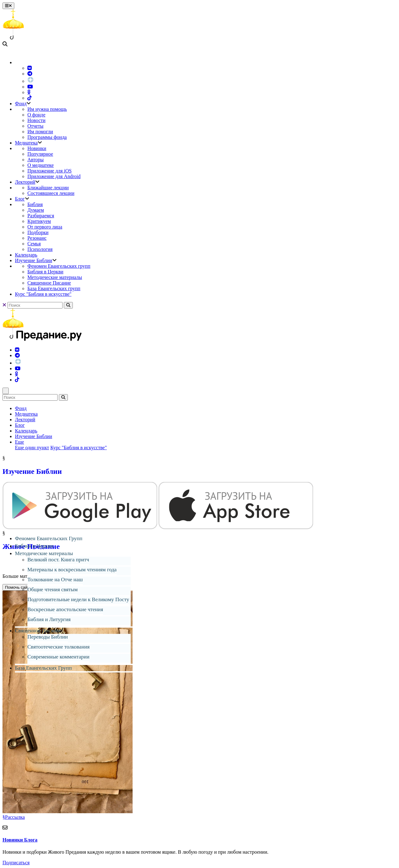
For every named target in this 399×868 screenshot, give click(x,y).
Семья (34, 244)
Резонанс (37, 238)
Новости (36, 120)
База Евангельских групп (54, 288)
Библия (35, 204)
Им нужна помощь (47, 109)
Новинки (37, 148)
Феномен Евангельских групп (59, 266)
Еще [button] (19, 442)
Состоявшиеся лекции (51, 193)
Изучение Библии (34, 260)
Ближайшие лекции (48, 188)
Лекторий (25, 182)
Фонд (21, 104)
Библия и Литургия (49, 619)
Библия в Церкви (45, 272)
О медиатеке (41, 165)
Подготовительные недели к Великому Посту (78, 599)
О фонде (36, 115)
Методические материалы (55, 277)
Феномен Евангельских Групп (49, 538)
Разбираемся (41, 216)
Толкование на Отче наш (55, 580)
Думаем (36, 210)
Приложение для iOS (49, 171)
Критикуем (39, 221)
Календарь (26, 255)
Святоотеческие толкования (59, 647)
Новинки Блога (20, 840)
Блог (20, 199)
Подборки (38, 232)
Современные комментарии (58, 657)
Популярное (40, 154)
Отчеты (35, 126)
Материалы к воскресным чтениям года (72, 570)
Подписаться (16, 863)
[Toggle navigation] (8, 6)
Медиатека (26, 143)
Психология (40, 249)
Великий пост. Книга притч (58, 560)
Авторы (35, 160)
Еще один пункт (32, 448)
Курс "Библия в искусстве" (43, 294)
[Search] (35, 305)
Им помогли (40, 132)
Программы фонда (47, 137)
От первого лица (45, 227)
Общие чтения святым (52, 590)
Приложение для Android (54, 176)
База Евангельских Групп (43, 668)
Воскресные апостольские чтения (65, 609)
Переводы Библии (48, 637)
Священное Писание (49, 283)
